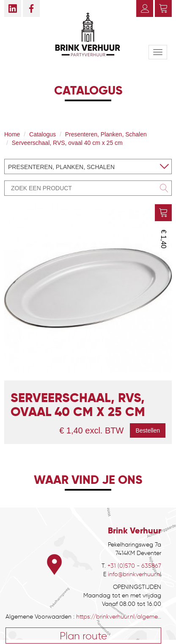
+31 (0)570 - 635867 (134, 566)
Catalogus (43, 134)
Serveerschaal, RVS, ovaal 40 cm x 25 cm (67, 143)
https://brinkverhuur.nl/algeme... (119, 617)
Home (12, 134)
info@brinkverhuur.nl (135, 574)
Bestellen (148, 430)
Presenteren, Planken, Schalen (106, 134)
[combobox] (88, 167)
